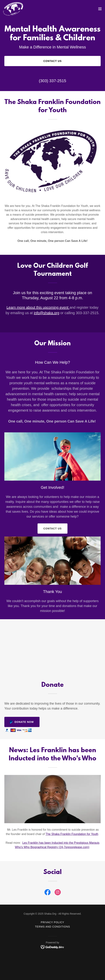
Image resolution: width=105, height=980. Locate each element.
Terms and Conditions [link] (52, 927)
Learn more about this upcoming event (38, 307)
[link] (13, 9)
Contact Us (52, 61)
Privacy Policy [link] (52, 922)
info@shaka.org (46, 313)
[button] (100, 9)
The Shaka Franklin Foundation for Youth (72, 834)
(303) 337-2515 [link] (52, 81)
